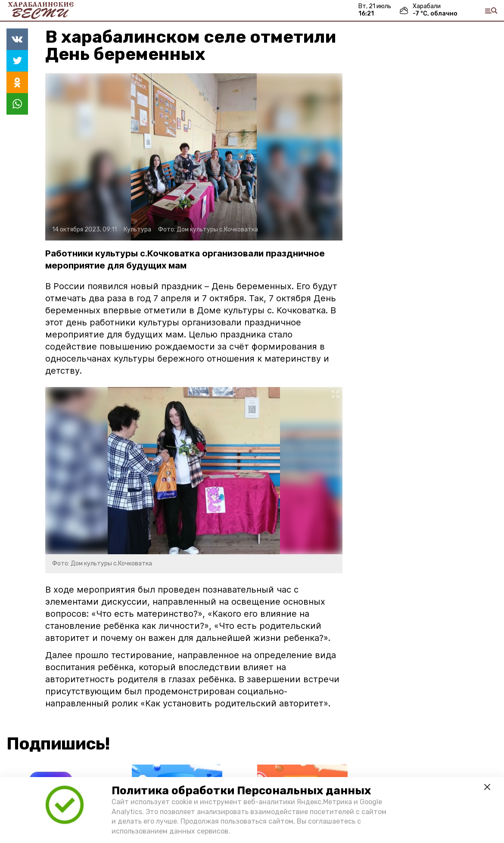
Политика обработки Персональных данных (241, 791)
